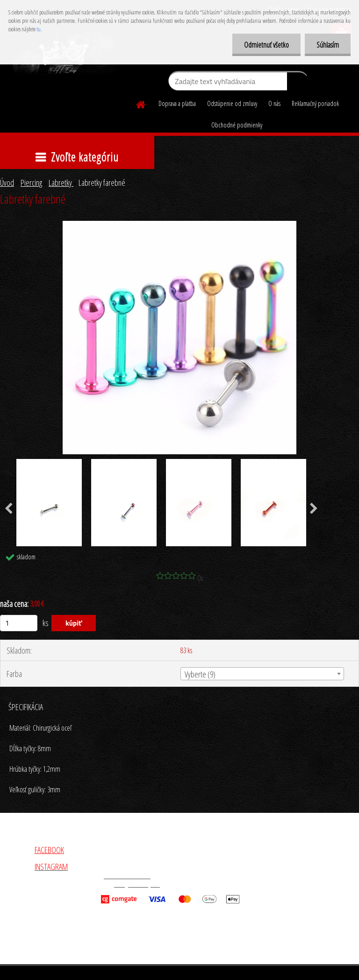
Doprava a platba (177, 103)
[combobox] (262, 674)
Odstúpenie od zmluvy (232, 103)
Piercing (31, 183)
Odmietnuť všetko (266, 45)
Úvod (7, 183)
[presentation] (314, 509)
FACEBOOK (49, 850)
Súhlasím (328, 45)
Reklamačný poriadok (315, 103)
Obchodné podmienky (237, 125)
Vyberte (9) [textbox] (200, 674)
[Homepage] (141, 103)
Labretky (61, 183)
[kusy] (19, 623)
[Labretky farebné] (179, 225)
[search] (298, 83)
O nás (274, 103)
